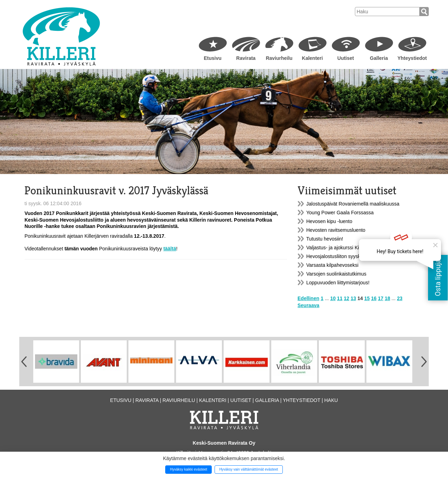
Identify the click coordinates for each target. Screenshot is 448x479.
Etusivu (213, 58)
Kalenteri (313, 58)
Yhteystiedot (412, 58)
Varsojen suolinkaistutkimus (336, 274)
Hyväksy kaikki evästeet (189, 469)
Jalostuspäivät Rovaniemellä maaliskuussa (353, 204)
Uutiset (346, 58)
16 (374, 298)
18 (387, 298)
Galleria (379, 58)
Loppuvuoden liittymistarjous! (338, 283)
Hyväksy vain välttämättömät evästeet (248, 469)
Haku (331, 400)
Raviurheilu (279, 58)
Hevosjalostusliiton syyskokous (340, 256)
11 (340, 298)
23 (400, 298)
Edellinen (308, 298)
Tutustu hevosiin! (325, 239)
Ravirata (246, 58)
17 (381, 298)
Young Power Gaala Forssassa (340, 213)
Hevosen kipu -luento (329, 221)
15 (367, 298)
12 (346, 298)
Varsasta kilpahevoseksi (332, 265)
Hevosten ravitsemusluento (336, 230)
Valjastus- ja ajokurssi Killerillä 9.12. (345, 248)
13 (353, 298)
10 (333, 298)
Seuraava (308, 305)
